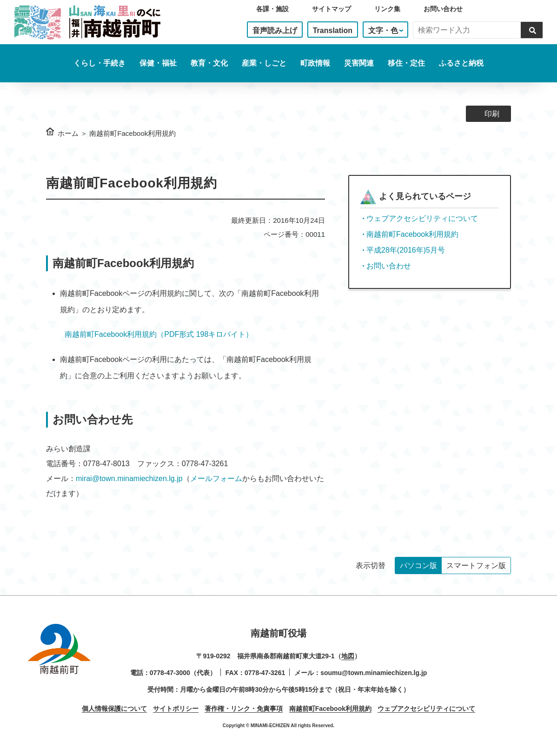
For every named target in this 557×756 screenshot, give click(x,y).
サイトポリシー (176, 709)
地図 (348, 656)
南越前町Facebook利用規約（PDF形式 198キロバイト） (159, 334)
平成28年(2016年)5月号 (406, 250)
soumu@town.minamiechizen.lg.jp (374, 673)
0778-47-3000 (170, 673)
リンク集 (387, 9)
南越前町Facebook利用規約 (412, 234)
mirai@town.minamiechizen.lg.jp (129, 478)
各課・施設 (272, 9)
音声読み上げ (275, 30)
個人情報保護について (114, 709)
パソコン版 (418, 565)
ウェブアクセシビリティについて (422, 218)
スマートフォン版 (476, 565)
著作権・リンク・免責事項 (244, 709)
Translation (333, 30)
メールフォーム (216, 478)
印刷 (492, 114)
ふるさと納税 (461, 63)
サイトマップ (332, 9)
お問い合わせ (443, 9)
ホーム (68, 133)
